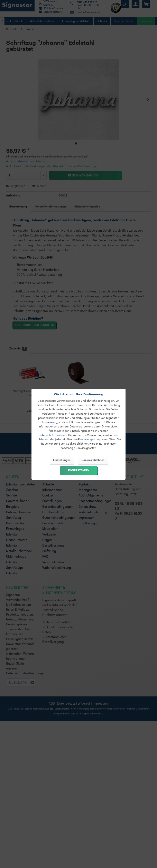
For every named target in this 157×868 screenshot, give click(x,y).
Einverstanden (79, 471)
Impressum (49, 422)
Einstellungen (87, 440)
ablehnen (42, 440)
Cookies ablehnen (93, 460)
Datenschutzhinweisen (53, 435)
